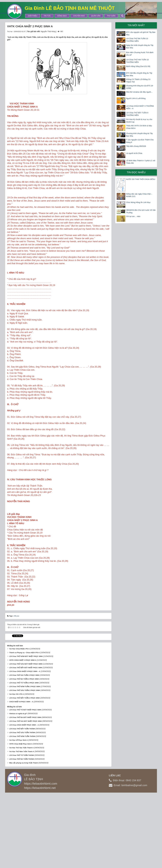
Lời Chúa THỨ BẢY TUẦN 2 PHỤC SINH (24, 772)
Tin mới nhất (136, 25)
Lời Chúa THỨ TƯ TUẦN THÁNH (22, 829)
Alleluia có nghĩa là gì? (18, 788)
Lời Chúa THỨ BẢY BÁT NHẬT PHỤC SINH (26, 742)
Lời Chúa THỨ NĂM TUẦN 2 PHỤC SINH (25, 761)
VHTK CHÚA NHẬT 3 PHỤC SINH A (23, 734)
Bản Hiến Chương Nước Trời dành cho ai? (140, 54)
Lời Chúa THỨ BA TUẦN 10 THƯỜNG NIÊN (137, 40)
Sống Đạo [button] (62, 16)
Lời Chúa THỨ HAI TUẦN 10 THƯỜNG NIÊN (137, 61)
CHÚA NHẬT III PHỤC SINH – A (21, 776)
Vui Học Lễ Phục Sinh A (18, 814)
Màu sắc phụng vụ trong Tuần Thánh (24, 837)
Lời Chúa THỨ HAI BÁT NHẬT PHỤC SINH (26, 795)
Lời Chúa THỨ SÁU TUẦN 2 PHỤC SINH (25, 764)
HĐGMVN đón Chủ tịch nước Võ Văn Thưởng (141, 211)
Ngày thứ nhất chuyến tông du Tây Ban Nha (140, 46)
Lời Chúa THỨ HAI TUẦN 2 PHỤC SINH (24, 749)
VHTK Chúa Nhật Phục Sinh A (21, 818)
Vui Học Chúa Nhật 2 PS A (19, 723)
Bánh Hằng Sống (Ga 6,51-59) (138, 66)
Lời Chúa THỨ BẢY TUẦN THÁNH (22, 803)
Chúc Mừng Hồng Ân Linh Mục (138, 202)
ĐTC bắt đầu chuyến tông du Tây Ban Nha (139, 74)
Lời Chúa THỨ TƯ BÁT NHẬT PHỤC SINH (25, 784)
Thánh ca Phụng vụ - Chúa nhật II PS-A (24, 726)
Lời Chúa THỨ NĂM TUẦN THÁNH (22, 810)
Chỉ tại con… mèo (133, 216)
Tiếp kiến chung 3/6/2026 (136, 146)
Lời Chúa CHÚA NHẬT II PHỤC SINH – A (25, 745)
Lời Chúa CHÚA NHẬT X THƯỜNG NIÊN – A (140, 107)
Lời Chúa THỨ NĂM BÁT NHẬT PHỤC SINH (26, 730)
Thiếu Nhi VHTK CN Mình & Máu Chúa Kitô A (139, 127)
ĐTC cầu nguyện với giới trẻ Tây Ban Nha (141, 33)
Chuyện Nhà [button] (79, 16)
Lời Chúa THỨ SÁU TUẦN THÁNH (22, 807)
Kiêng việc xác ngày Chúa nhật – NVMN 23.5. (139, 195)
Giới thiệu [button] (33, 16)
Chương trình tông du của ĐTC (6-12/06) (140, 87)
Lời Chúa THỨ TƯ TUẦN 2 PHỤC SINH (24, 757)
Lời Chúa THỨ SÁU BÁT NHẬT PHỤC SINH (26, 738)
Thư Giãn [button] (111, 16)
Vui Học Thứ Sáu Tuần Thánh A (21, 822)
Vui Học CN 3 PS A (17, 768)
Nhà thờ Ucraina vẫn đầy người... (139, 92)
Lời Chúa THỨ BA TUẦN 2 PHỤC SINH (24, 753)
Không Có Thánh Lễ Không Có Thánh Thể (138, 81)
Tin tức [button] (47, 16)
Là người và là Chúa (134, 153)
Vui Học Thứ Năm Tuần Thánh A (22, 825)
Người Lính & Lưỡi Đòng (136, 98)
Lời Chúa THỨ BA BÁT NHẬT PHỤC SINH (25, 791)
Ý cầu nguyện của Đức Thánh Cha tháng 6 (140, 141)
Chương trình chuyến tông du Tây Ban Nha (139, 135)
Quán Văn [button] (96, 16)
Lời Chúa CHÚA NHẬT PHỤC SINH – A (24, 799)
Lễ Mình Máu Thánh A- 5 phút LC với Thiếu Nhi (141, 162)
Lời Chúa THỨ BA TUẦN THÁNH (22, 833)
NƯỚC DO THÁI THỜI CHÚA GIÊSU (141, 179)
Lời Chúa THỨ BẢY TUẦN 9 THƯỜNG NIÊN (137, 114)
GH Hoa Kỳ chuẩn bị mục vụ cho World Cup (139, 121)
